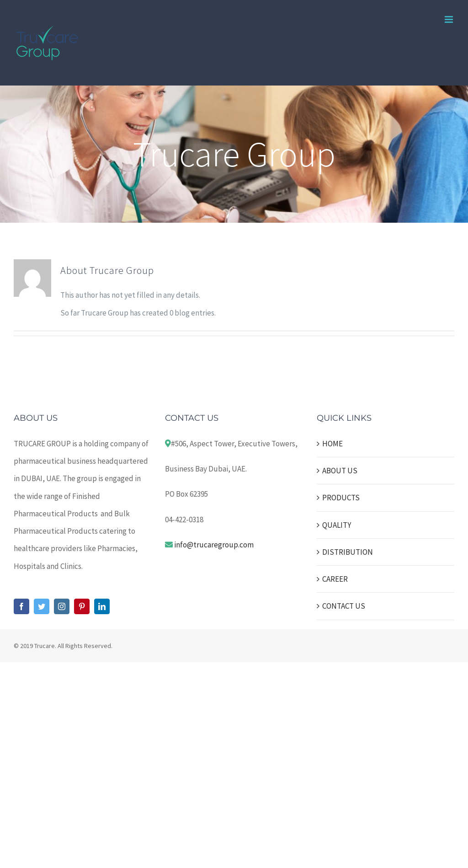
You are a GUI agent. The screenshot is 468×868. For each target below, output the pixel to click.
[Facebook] (21, 606)
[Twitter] (42, 606)
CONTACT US (344, 606)
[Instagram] (62, 606)
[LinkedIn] (102, 606)
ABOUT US (340, 471)
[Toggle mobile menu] (449, 19)
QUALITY (337, 525)
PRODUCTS (341, 498)
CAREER (335, 579)
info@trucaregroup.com (214, 545)
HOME (332, 444)
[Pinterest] (82, 606)
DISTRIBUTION (348, 552)
